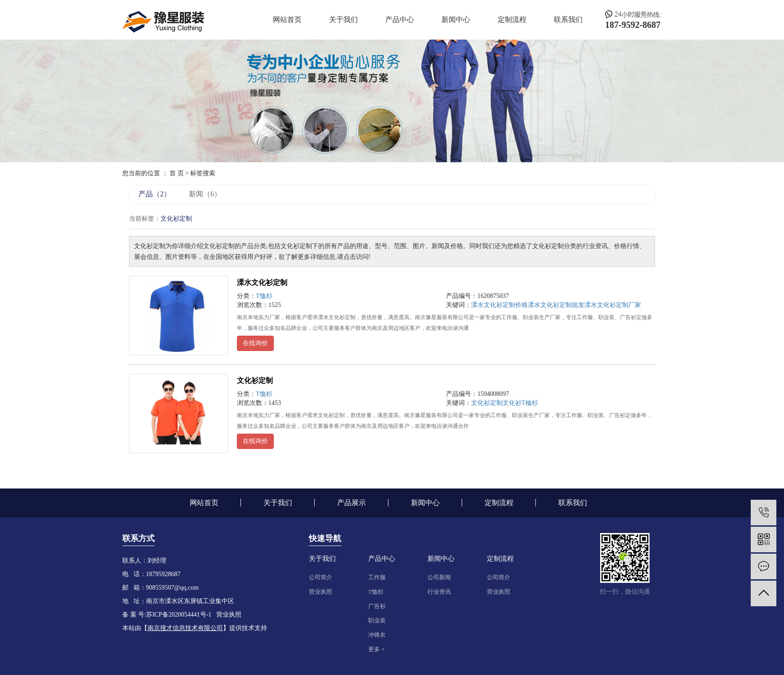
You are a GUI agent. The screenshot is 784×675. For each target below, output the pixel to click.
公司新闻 (439, 577)
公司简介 (321, 577)
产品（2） (155, 194)
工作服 (377, 577)
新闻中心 (456, 20)
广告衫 (377, 606)
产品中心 (400, 20)
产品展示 (352, 503)
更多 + (376, 649)
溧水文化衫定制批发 (556, 305)
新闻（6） (205, 194)
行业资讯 (439, 592)
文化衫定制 (255, 380)
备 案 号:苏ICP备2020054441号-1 (167, 615)
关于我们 (343, 20)
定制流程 (512, 20)
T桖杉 (530, 403)
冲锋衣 (377, 635)
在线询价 (255, 343)
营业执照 (321, 592)
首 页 (177, 173)
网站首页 (287, 20)
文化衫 (512, 403)
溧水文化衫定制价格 (499, 305)
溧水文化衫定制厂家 (613, 305)
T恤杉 (264, 296)
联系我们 (568, 20)
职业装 (377, 620)
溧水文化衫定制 (262, 282)
